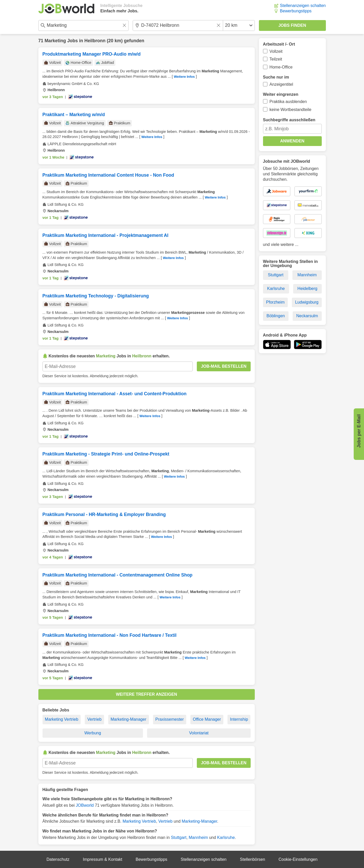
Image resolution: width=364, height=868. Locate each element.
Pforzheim (275, 302)
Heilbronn (95, 41)
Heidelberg (307, 289)
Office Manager (207, 719)
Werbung (93, 733)
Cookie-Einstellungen (298, 859)
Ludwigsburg (307, 302)
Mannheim (198, 837)
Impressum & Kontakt (103, 859)
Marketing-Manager (128, 719)
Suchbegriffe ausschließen (289, 120)
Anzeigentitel (281, 84)
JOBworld (85, 805)
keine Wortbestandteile (290, 110)
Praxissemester (170, 719)
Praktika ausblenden (288, 102)
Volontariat (199, 733)
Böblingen (276, 316)
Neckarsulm (307, 316)
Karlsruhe (226, 837)
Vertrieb (94, 719)
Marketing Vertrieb (62, 719)
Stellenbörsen (252, 859)
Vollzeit (276, 51)
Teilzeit (276, 59)
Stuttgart (179, 837)
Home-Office (281, 67)
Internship (239, 719)
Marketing (55, 41)
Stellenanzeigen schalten (303, 6)
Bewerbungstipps (296, 11)
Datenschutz (58, 859)
